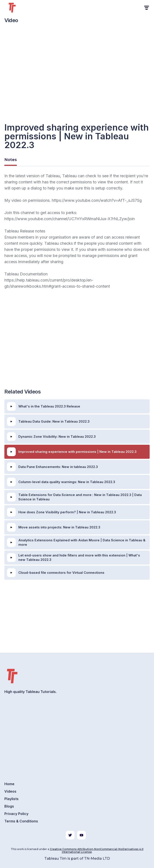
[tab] (11, 160)
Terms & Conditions (21, 821)
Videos (10, 791)
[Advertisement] (77, 350)
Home (9, 784)
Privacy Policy (16, 814)
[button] (146, 8)
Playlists (11, 799)
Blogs (9, 806)
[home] (17, 8)
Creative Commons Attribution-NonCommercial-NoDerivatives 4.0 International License (97, 850)
